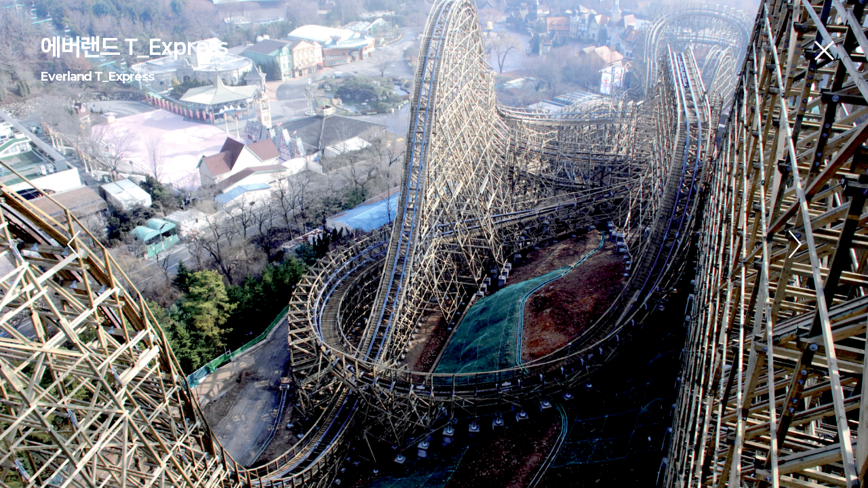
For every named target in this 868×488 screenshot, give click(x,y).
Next (795, 244)
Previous (73, 244)
